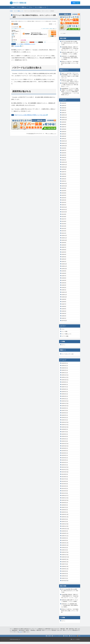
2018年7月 (64, 304)
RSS (79, 636)
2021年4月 (64, 226)
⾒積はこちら (76, 3)
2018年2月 (64, 316)
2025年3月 (64, 136)
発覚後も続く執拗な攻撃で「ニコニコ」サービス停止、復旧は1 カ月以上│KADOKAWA (70, 82)
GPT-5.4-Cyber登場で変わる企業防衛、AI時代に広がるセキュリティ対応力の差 (70, 43)
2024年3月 (64, 155)
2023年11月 (64, 165)
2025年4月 (64, 134)
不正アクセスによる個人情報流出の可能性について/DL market (30, 115)
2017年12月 (64, 321)
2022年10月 (64, 186)
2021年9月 (64, 214)
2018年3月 (64, 313)
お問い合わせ (73, 636)
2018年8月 (64, 302)
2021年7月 (64, 219)
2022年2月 (64, 202)
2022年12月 (64, 184)
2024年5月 (64, 153)
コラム (31, 7)
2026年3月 (64, 108)
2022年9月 (64, 188)
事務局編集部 (31, 134)
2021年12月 (64, 207)
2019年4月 (64, 283)
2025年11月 (64, 117)
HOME (13, 7)
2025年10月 (64, 120)
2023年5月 (64, 174)
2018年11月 (64, 295)
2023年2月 (64, 179)
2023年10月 (64, 167)
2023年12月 (64, 162)
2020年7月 (64, 247)
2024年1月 (64, 160)
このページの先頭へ (76, 639)
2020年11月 (64, 238)
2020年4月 (64, 254)
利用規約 (66, 636)
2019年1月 (64, 290)
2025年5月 (64, 132)
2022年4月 (64, 198)
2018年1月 (64, 318)
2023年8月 (64, 169)
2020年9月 (64, 243)
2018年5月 (64, 309)
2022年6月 (64, 193)
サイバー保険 (64, 331)
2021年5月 (64, 224)
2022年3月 (64, 200)
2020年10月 (64, 240)
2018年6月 (64, 306)
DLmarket (17, 46)
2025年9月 (64, 122)
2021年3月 (64, 228)
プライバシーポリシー (58, 636)
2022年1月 (64, 205)
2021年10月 (64, 212)
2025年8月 (64, 124)
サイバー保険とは (22, 7)
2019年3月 (64, 285)
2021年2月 (64, 231)
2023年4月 (64, 176)
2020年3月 (64, 257)
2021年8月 (64, 217)
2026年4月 (64, 106)
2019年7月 (64, 276)
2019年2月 (64, 288)
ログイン (63, 345)
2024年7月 (64, 150)
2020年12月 (64, 235)
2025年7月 (64, 127)
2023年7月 (64, 172)
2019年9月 (64, 271)
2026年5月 (64, 103)
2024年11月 (64, 143)
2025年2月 (64, 139)
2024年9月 (64, 148)
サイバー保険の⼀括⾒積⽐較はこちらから (26, 44)
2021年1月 (64, 233)
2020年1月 (64, 261)
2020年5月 (64, 252)
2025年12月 (64, 115)
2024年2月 (64, 158)
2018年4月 (64, 311)
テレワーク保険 (65, 336)
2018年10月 (64, 297)
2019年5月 (64, 280)
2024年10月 (64, 146)
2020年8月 (64, 245)
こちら (20, 632)
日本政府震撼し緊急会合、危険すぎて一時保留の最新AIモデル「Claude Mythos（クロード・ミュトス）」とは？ (70, 48)
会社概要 (49, 636)
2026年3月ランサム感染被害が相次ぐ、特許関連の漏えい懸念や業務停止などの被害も (70, 58)
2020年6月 (64, 250)
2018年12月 (64, 292)
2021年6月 (64, 221)
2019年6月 (64, 278)
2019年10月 (64, 269)
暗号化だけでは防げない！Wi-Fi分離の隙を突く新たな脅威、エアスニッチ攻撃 (70, 63)
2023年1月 (64, 181)
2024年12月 (64, 141)
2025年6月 (64, 129)
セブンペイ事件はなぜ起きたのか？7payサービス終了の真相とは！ (70, 76)
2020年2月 (64, 259)
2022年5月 (64, 195)
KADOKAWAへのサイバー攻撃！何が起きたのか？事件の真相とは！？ (70, 85)
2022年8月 (64, 191)
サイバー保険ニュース (41, 7)
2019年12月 (64, 264)
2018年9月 (64, 299)
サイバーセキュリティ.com (67, 354)
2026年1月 (64, 113)
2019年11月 (64, 266)
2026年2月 (64, 110)
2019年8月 (64, 273)
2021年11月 (64, 210)
